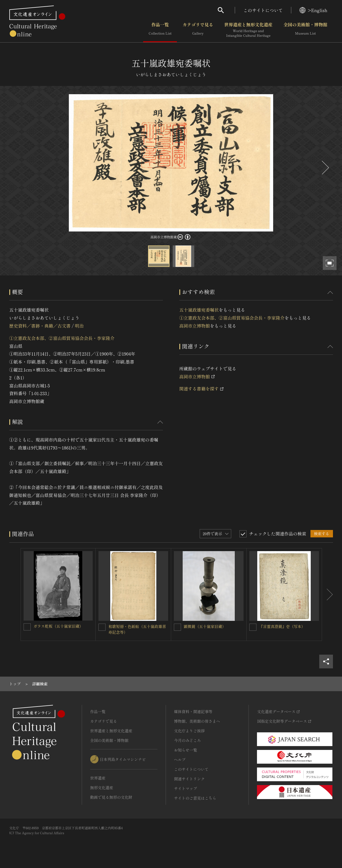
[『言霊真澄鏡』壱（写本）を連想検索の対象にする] (253, 627)
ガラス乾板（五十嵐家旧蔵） (58, 626)
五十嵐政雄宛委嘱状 (199, 310)
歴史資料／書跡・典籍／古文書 (40, 326)
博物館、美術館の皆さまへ (197, 721)
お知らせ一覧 (186, 750)
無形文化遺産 (102, 788)
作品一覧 (160, 30)
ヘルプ (180, 760)
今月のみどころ (188, 740)
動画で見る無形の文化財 (111, 797)
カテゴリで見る (198, 30)
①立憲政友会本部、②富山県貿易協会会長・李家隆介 (62, 338)
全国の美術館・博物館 (305, 30)
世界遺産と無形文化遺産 (248, 30)
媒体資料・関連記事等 (193, 711)
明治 (79, 326)
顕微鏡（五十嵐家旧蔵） (205, 626)
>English (313, 10)
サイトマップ (186, 788)
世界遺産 (98, 778)
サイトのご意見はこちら (195, 798)
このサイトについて (263, 10)
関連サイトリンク (190, 779)
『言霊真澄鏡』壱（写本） (282, 626)
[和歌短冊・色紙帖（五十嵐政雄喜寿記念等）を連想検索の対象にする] (102, 627)
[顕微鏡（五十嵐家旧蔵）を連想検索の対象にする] (177, 627)
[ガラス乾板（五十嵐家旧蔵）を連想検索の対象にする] (27, 627)
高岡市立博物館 (195, 326)
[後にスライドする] (325, 168)
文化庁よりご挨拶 (190, 731)
